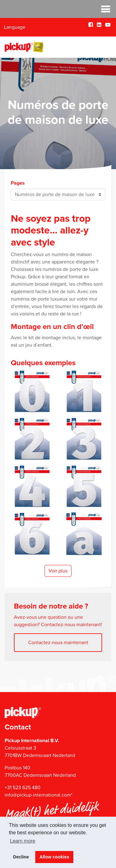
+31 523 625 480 (23, 788)
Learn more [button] (23, 841)
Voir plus (58, 571)
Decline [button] (21, 857)
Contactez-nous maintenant (58, 643)
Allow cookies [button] (54, 857)
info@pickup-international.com (38, 795)
